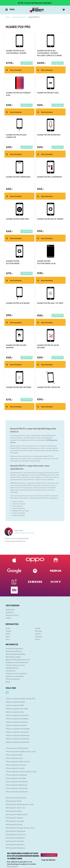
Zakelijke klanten (12, 668)
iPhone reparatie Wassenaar (16, 785)
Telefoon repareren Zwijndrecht (18, 742)
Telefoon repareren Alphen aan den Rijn (20, 698)
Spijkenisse (10, 610)
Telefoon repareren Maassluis (17, 722)
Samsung (39, 636)
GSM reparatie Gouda (14, 811)
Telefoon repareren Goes (15, 712)
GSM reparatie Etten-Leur (15, 808)
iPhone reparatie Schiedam (16, 778)
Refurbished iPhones (14, 651)
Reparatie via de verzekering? (17, 662)
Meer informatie (12, 866)
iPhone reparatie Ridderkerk (16, 775)
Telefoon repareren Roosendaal (18, 729)
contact (17, 461)
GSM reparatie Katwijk (14, 824)
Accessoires (10, 671)
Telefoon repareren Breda (15, 702)
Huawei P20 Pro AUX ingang (18, 303)
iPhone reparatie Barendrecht (17, 748)
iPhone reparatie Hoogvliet (16, 765)
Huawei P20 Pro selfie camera (50, 219)
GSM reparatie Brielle (14, 801)
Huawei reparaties (19, 17)
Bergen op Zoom (12, 615)
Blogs (8, 682)
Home (8, 17)
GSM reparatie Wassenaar (15, 848)
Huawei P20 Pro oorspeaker (18, 177)
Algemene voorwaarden (15, 676)
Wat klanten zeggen (13, 657)
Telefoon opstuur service (15, 665)
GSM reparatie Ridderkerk (15, 838)
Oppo (8, 636)
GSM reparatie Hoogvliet (15, 821)
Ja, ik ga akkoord (49, 855)
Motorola (38, 631)
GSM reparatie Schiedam (15, 841)
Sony (8, 639)
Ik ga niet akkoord (48, 860)
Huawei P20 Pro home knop (17, 219)
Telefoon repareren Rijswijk (16, 725)
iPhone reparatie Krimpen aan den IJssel (21, 771)
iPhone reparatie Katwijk (15, 768)
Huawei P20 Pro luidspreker (49, 177)
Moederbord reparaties (14, 648)
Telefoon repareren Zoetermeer (18, 739)
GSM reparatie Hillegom (15, 818)
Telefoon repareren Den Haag (17, 709)
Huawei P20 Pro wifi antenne (19, 387)
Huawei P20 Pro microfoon (49, 135)
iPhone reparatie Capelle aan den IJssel (21, 751)
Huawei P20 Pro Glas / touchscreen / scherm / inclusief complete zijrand (49, 53)
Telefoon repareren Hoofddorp (17, 719)
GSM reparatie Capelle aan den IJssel (20, 804)
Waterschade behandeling (15, 654)
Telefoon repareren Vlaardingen (17, 735)
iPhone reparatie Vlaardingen (17, 781)
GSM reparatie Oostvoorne (16, 834)
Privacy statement (13, 679)
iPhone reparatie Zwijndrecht (17, 792)
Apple (8, 628)
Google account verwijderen (16, 673)
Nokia (8, 634)
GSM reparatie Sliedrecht (15, 844)
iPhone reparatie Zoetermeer (17, 788)
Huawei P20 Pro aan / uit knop (50, 303)
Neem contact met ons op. (24, 533)
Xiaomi (38, 639)
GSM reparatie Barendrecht (16, 798)
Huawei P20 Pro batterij (48, 93)
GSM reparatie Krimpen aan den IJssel (20, 828)
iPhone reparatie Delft (14, 755)
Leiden (8, 618)
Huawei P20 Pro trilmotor (49, 387)
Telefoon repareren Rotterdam (17, 732)
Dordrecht (9, 612)
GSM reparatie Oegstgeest (16, 831)
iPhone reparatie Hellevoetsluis (18, 761)
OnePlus (38, 634)
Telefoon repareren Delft (15, 705)
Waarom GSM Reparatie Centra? (18, 660)
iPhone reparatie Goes (14, 758)
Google (38, 628)
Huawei (9, 631)
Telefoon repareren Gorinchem (17, 715)
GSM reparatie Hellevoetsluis (17, 814)
